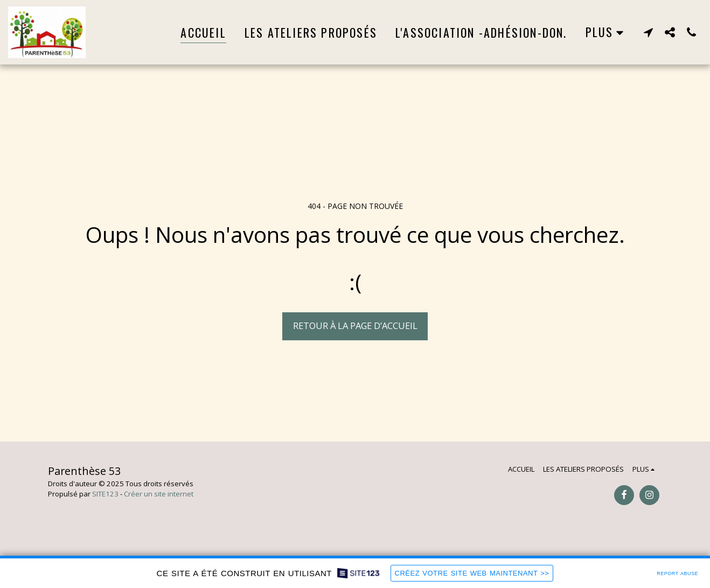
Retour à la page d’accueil (355, 325)
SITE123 (105, 494)
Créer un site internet (159, 494)
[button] (648, 32)
